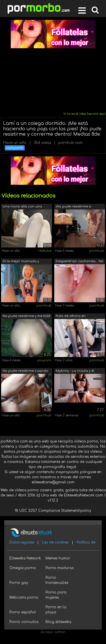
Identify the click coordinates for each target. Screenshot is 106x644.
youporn (44, 360)
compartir (15, 148)
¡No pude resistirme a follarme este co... (73, 207)
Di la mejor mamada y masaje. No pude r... (21, 262)
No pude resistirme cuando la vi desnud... (25, 371)
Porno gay (19, 583)
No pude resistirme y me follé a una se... (26, 317)
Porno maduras (60, 568)
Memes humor (58, 558)
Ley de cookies (55, 542)
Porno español (23, 612)
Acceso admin (53, 632)
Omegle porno (23, 568)
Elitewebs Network (25, 558)
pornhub (97, 251)
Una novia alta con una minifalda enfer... (22, 207)
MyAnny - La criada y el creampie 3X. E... (75, 371)
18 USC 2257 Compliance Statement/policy (53, 511)
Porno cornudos (24, 622)
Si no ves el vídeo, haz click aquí (84, 114)
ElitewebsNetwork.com (83, 495)
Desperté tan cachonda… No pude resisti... (80, 262)
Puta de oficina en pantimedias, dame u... (74, 317)
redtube (45, 251)
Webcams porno (24, 597)
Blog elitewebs (58, 622)
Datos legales (22, 542)
